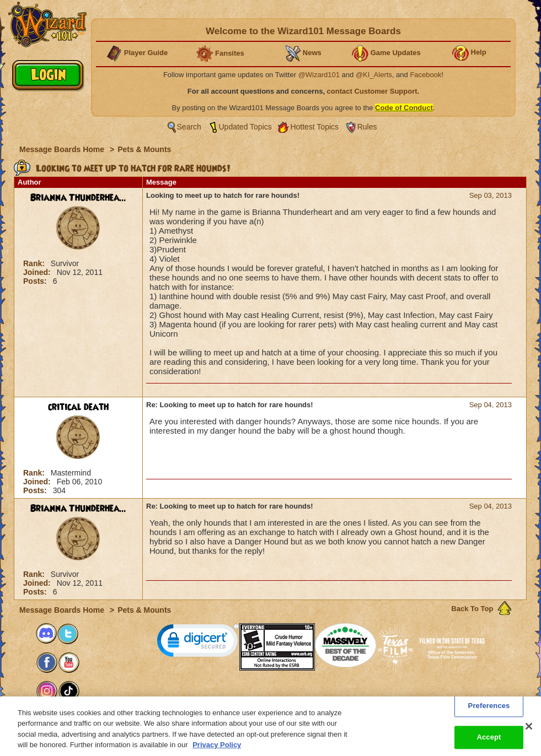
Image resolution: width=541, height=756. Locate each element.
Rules (367, 127)
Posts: (36, 281)
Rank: (35, 263)
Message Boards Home (63, 149)
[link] (198, 643)
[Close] (529, 733)
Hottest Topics (314, 127)
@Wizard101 (319, 75)
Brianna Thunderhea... (78, 198)
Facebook (425, 75)
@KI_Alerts (374, 75)
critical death (78, 407)
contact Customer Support (372, 91)
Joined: (38, 272)
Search (189, 127)
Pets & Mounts (144, 149)
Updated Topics (245, 127)
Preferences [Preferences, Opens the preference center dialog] (489, 713)
